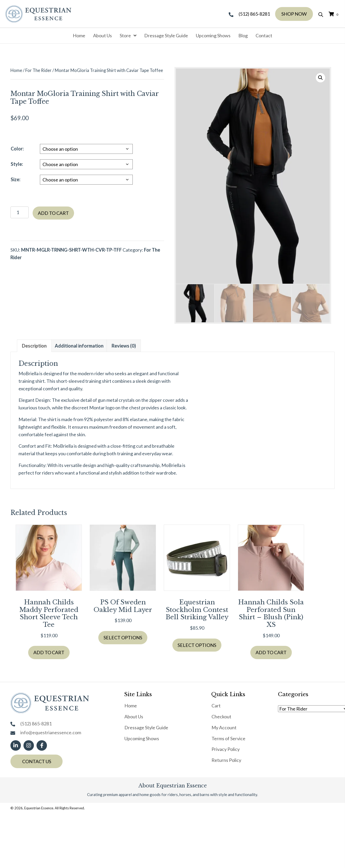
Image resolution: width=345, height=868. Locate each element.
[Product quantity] (20, 212)
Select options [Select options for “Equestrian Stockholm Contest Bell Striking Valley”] (197, 645)
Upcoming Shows (142, 738)
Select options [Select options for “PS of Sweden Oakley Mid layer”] (123, 638)
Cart (216, 706)
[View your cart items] (334, 14)
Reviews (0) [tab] (124, 346)
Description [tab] (34, 346)
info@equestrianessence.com (51, 732)
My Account (224, 727)
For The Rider (38, 70)
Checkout (221, 717)
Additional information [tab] (79, 346)
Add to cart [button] (49, 652)
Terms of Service (228, 738)
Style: (17, 164)
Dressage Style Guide (146, 727)
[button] (320, 78)
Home (16, 70)
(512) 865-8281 (254, 14)
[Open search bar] (321, 14)
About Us (134, 717)
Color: (17, 149)
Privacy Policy (226, 749)
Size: (16, 179)
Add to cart (53, 213)
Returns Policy (226, 760)
